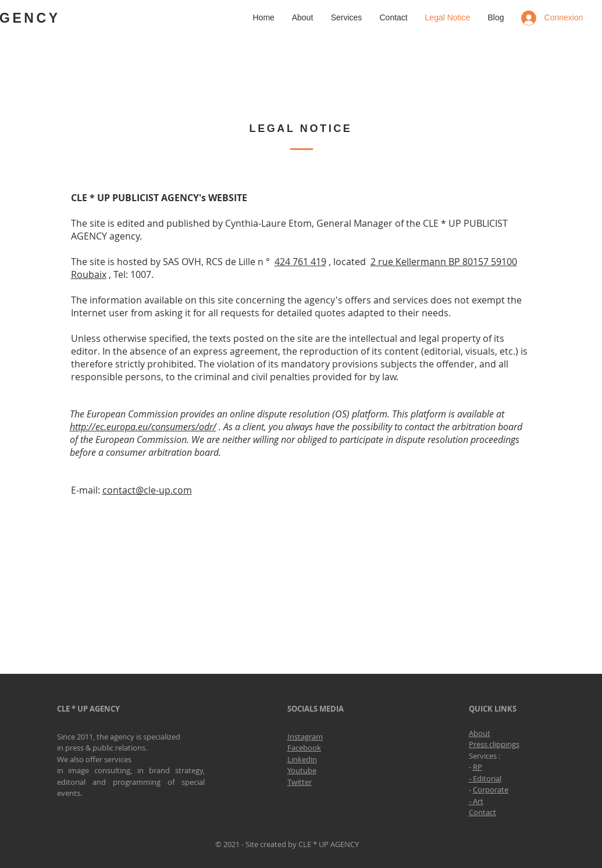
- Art (476, 801)
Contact (482, 812)
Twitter (300, 782)
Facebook (304, 748)
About (480, 733)
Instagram (305, 737)
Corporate (491, 790)
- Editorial (485, 778)
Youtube (302, 770)
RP (478, 767)
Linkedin (302, 759)
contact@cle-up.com (147, 490)
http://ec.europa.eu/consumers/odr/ (143, 427)
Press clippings (494, 744)
